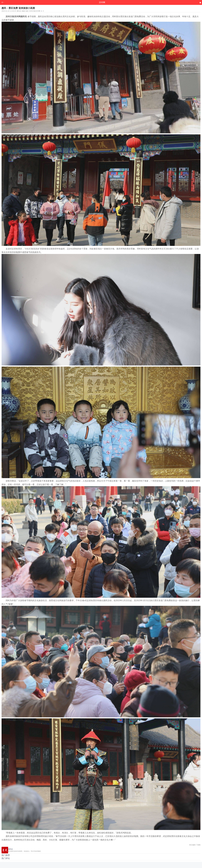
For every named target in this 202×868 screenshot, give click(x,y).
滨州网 (102, 2)
